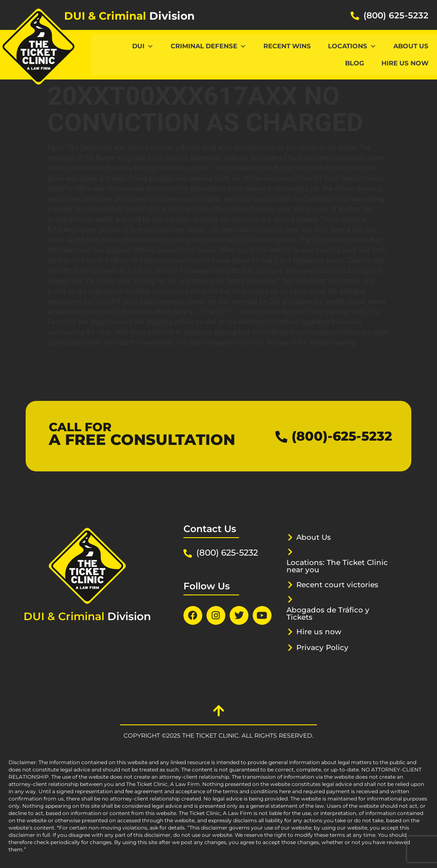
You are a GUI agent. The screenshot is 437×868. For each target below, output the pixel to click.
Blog (355, 63)
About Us (411, 46)
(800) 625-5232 (396, 15)
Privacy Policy (322, 647)
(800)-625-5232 (342, 436)
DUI (143, 46)
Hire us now (405, 63)
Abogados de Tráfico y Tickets (328, 613)
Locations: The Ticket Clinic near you (337, 566)
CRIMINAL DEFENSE (208, 46)
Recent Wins (287, 46)
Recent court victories (337, 585)
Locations (352, 46)
